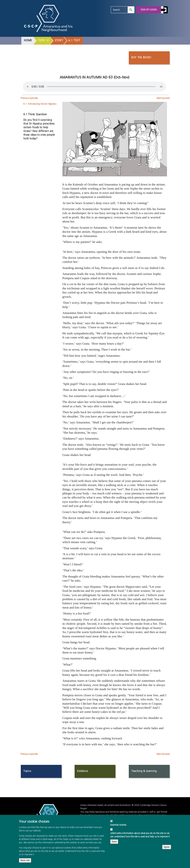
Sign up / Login (149, 10)
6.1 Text (74, 41)
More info (25, 860)
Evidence (83, 771)
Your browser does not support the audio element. (94, 87)
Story (59, 41)
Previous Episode (29, 98)
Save (114, 842)
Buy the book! (141, 58)
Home (28, 41)
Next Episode (163, 98)
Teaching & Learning (144, 771)
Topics (27, 771)
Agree (167, 847)
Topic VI (44, 41)
